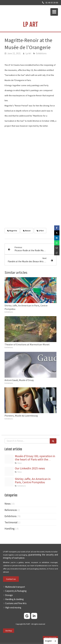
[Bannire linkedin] (9, 471)
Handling (10, 529)
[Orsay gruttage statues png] (9, 459)
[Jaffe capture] (9, 482)
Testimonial (11, 522)
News (8, 504)
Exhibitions (11, 516)
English (48, 641)
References (11, 510)
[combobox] (51, 641)
